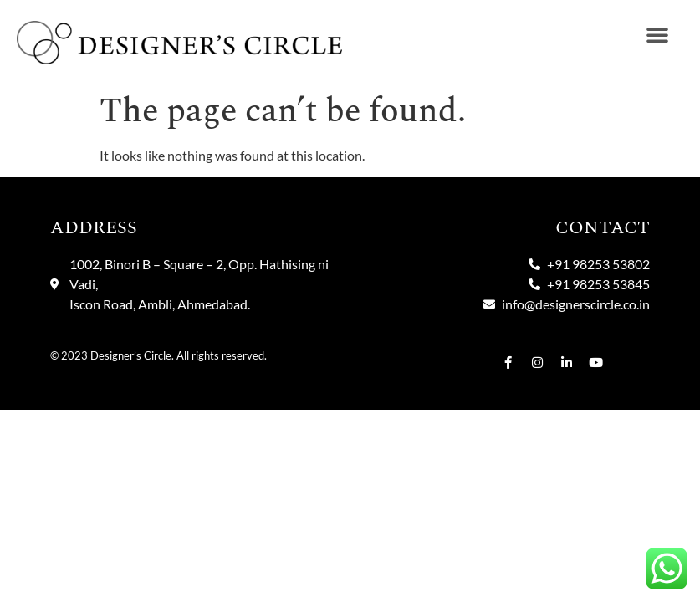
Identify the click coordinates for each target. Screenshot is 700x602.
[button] (657, 34)
